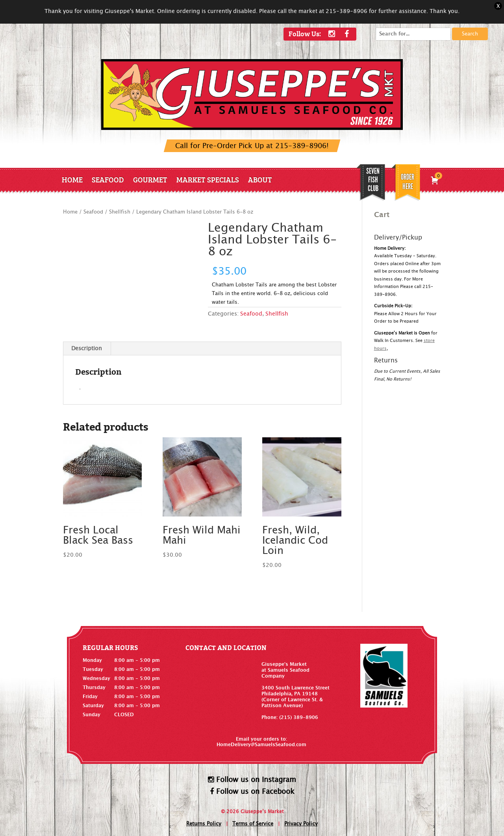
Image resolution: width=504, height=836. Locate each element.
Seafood (108, 179)
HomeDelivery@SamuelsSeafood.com (261, 745)
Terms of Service (253, 824)
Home (72, 179)
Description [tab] (87, 349)
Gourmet (150, 179)
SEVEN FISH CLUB (373, 180)
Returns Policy (204, 824)
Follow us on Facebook (252, 791)
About (260, 179)
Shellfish (120, 212)
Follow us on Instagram (252, 780)
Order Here (408, 182)
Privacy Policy (301, 824)
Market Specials (208, 179)
